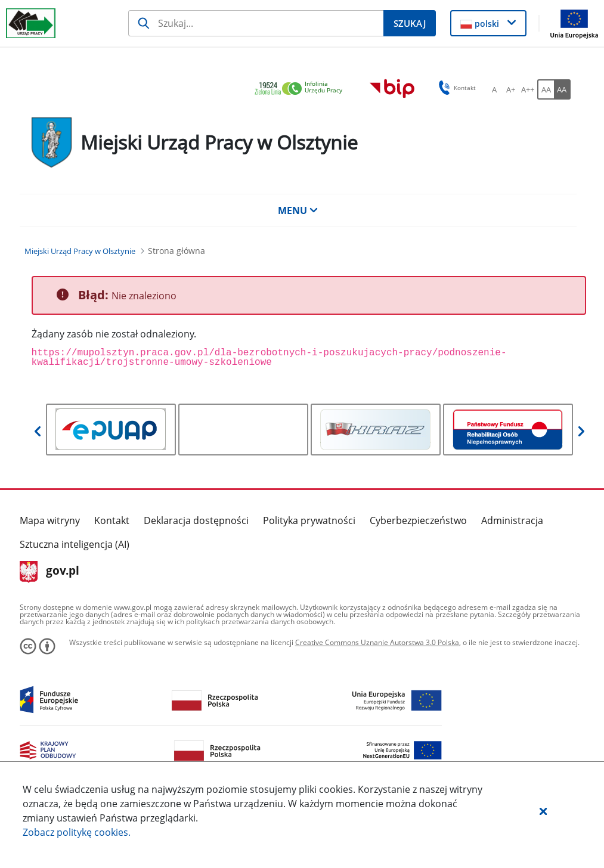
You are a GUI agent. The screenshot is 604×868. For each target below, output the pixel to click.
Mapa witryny (50, 520)
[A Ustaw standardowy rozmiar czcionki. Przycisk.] (494, 89)
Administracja (512, 520)
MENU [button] (298, 210)
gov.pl (50, 572)
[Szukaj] (256, 23)
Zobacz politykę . (77, 832)
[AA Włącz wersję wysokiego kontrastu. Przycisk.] (562, 89)
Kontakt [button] (455, 88)
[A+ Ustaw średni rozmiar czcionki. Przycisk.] (511, 89)
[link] (302, 89)
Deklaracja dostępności (196, 520)
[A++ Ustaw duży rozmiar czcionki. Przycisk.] (528, 89)
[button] (543, 811)
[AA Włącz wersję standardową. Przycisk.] (546, 89)
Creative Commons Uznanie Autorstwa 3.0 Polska (377, 642)
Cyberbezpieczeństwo (418, 520)
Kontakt (112, 520)
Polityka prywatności (309, 520)
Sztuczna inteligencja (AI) (75, 544)
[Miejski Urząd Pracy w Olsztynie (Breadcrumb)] (80, 251)
